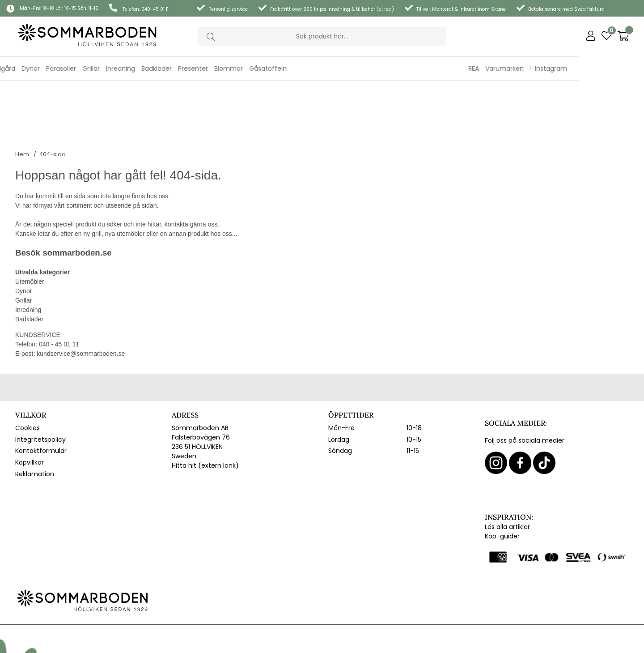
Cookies (28, 371)
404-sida (53, 98)
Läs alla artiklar (507, 470)
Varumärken (570, 68)
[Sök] (322, 37)
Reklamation (35, 418)
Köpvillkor (30, 406)
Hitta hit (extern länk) (205, 409)
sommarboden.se (77, 196)
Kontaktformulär (41, 394)
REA (539, 68)
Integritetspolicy (40, 383)
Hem (22, 98)
